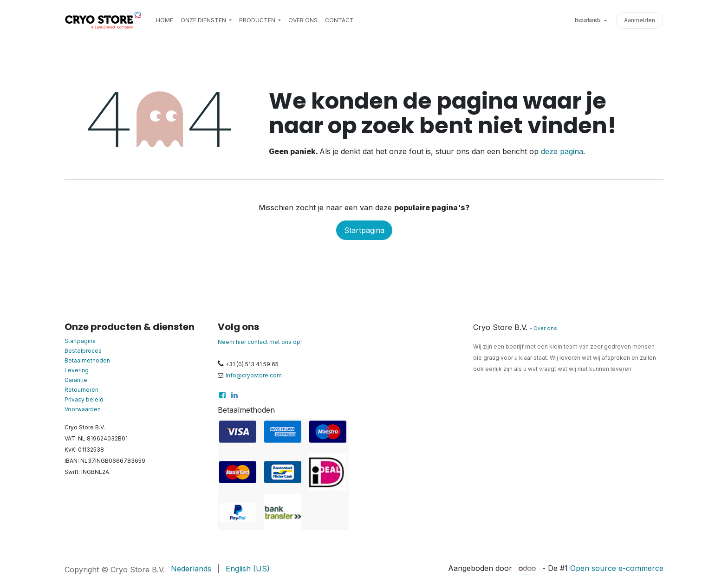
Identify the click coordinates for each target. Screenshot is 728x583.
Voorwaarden (83, 409)
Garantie (76, 380)
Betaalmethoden (87, 360)
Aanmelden (640, 20)
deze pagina (562, 151)
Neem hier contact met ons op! (260, 342)
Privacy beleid (84, 399)
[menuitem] (165, 20)
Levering (77, 370)
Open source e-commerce (617, 568)
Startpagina (364, 230)
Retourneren (81, 390)
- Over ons (543, 328)
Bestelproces (83, 351)
